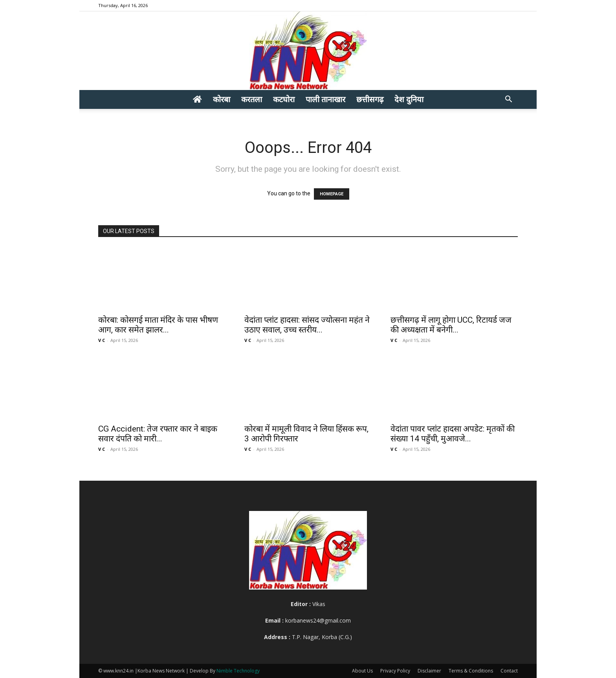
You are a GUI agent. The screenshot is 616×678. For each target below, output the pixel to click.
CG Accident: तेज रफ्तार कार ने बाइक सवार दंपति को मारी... (158, 434)
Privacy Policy (395, 671)
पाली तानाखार (325, 99)
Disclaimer (429, 671)
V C (102, 340)
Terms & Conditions (471, 671)
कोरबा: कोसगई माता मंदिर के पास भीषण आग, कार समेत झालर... (158, 325)
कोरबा (222, 99)
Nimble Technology (238, 671)
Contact (509, 671)
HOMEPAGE (332, 194)
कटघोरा (284, 99)
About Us (362, 671)
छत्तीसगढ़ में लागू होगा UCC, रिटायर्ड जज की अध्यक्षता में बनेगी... (451, 325)
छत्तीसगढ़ (370, 99)
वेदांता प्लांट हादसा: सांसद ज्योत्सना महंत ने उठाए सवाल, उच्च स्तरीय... (307, 325)
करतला (252, 99)
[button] (508, 100)
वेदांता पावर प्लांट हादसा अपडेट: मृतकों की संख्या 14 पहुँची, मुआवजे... (453, 434)
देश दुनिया (409, 99)
